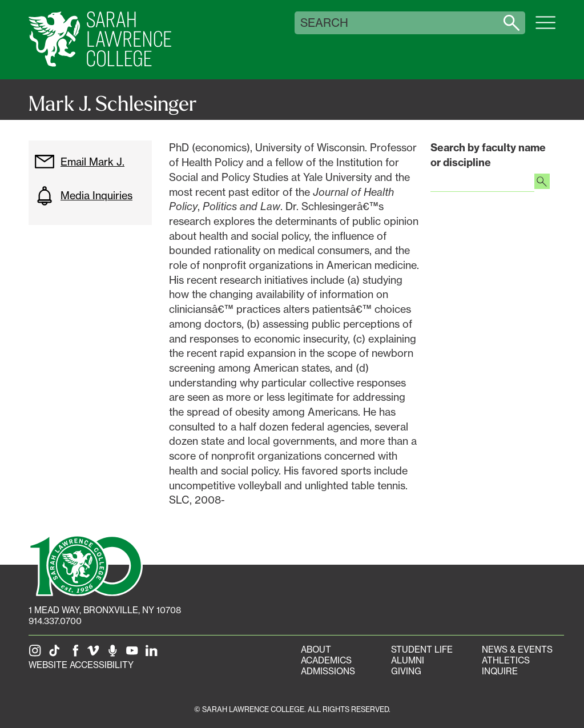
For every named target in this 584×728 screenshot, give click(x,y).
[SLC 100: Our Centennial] (86, 565)
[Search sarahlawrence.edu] (511, 23)
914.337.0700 (55, 621)
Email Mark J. (79, 162)
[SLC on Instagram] (37, 654)
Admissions (328, 671)
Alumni (408, 660)
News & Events (517, 649)
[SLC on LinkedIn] (154, 654)
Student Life (422, 649)
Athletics (506, 660)
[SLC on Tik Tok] (57, 654)
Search (324, 23)
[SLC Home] (100, 40)
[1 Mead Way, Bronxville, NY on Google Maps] (105, 610)
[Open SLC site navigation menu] (545, 29)
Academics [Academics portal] (326, 660)
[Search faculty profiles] (542, 183)
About (316, 649)
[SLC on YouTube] (134, 654)
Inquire (500, 671)
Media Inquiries (83, 196)
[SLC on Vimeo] (95, 654)
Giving (406, 671)
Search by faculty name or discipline (488, 155)
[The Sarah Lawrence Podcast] (115, 654)
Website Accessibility (81, 665)
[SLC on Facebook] (76, 654)
